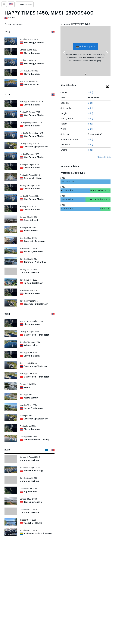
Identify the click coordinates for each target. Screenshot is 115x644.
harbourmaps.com (25, 4)
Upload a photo (86, 46)
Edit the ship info (104, 157)
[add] (90, 93)
